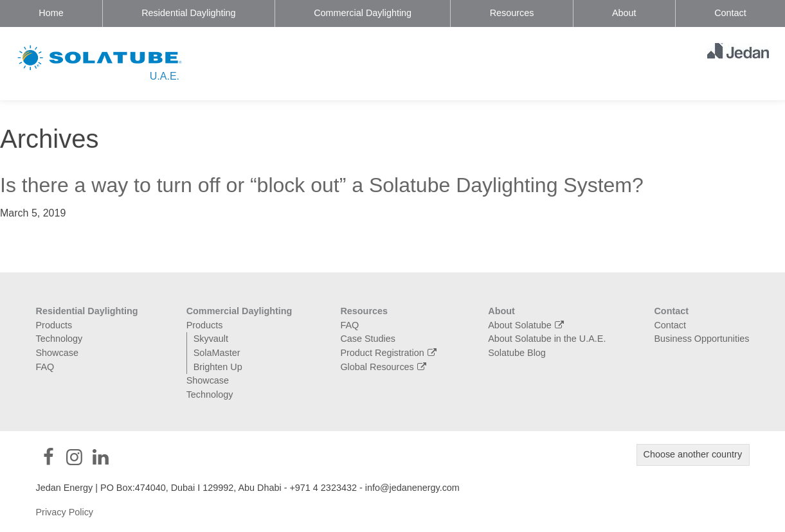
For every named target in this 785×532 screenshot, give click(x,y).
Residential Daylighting (188, 13)
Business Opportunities (701, 339)
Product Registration (390, 353)
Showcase (57, 353)
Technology (59, 339)
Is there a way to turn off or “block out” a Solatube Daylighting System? (322, 185)
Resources (512, 13)
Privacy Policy (65, 512)
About (624, 13)
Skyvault (211, 339)
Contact (730, 13)
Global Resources (385, 367)
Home (51, 13)
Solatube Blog (517, 353)
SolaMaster (217, 353)
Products (54, 325)
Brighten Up (218, 367)
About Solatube (528, 325)
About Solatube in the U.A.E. (547, 339)
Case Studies (368, 339)
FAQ (45, 367)
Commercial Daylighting (363, 13)
